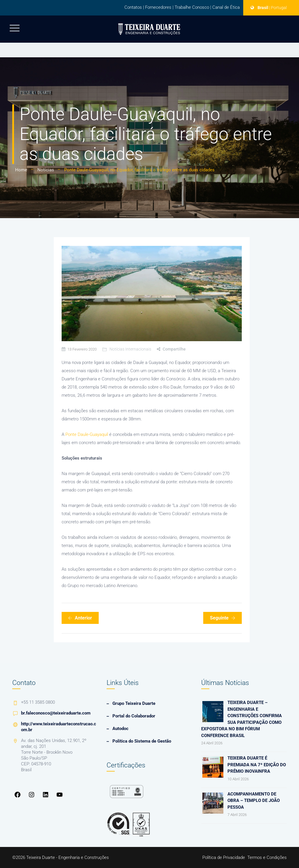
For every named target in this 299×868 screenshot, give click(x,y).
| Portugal (278, 8)
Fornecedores (158, 7)
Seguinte (223, 618)
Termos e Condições (267, 857)
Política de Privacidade (224, 857)
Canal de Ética (226, 7)
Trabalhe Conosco (192, 7)
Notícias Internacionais (130, 349)
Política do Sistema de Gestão (142, 741)
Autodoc (120, 729)
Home (21, 170)
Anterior (80, 618)
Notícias (46, 170)
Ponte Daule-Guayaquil (87, 434)
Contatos (133, 7)
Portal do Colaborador (134, 716)
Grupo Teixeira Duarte (134, 703)
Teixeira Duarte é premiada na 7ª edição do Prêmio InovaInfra (257, 765)
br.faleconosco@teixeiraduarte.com (56, 713)
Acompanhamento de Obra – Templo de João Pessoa (254, 801)
